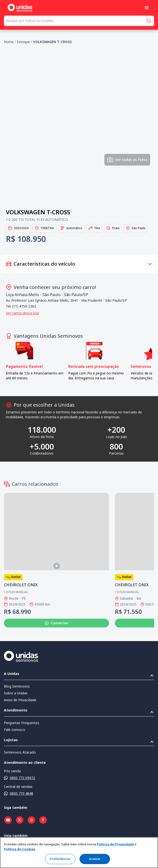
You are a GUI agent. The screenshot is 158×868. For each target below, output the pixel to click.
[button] (147, 8)
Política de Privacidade (115, 844)
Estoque (23, 42)
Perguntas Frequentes (22, 723)
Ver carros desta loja (22, 313)
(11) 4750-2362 (24, 306)
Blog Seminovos (17, 686)
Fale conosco (15, 730)
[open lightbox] (79, 127)
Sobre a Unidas (16, 693)
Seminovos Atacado (20, 752)
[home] (20, 8)
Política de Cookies (20, 849)
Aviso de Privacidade (20, 700)
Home (9, 42)
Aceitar (95, 859)
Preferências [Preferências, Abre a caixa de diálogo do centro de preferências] (60, 859)
